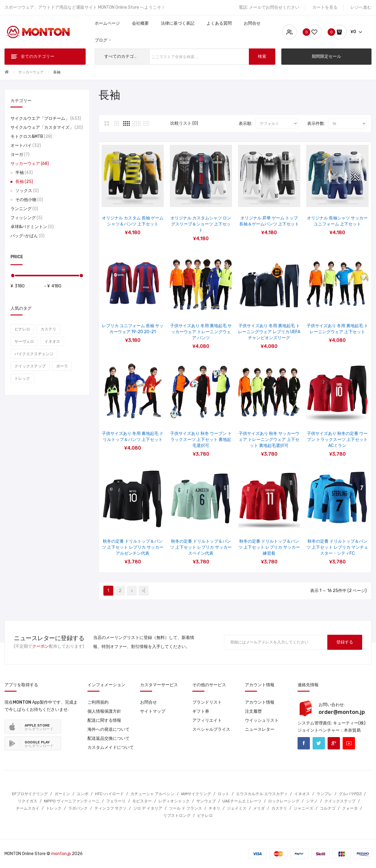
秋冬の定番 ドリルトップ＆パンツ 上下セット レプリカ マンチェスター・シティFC (337, 547)
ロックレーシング (284, 801)
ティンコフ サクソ (110, 808)
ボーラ (62, 366)
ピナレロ (22, 329)
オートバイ (26, 146)
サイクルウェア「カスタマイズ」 (47, 127)
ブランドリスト (207, 702)
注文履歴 (253, 711)
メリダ (259, 808)
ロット (223, 794)
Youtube (349, 743)
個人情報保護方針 (104, 711)
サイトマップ (153, 711)
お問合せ (148, 702)
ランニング (24, 209)
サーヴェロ (24, 341)
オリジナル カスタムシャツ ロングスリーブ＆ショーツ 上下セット (201, 224)
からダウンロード (39, 727)
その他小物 (29, 200)
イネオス (52, 341)
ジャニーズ (303, 808)
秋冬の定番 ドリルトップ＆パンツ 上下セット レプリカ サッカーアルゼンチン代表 (133, 547)
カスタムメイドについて (111, 747)
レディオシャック (174, 801)
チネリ (214, 808)
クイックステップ (30, 366)
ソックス (27, 191)
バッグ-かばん (28, 236)
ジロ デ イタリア (148, 808)
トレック (22, 378)
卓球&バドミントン (32, 227)
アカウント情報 (260, 702)
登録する (345, 642)
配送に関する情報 (104, 720)
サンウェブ (206, 801)
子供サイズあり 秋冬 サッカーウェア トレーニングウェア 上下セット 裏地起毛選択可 (269, 440)
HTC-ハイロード (109, 794)
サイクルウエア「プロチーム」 (46, 118)
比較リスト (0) (184, 123)
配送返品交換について (109, 738)
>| (143, 591)
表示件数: (316, 124)
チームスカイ (28, 808)
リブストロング (177, 815)
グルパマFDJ (350, 794)
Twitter (319, 743)
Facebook (304, 743)
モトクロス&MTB (31, 136)
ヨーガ (20, 155)
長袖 (57, 72)
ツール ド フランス (185, 808)
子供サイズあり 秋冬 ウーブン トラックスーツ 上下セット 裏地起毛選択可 (201, 440)
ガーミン (62, 794)
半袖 (24, 173)
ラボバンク (78, 808)
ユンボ (83, 794)
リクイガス (28, 801)
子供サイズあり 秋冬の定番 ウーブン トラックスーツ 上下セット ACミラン (337, 440)
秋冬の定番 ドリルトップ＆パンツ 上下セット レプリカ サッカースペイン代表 (201, 547)
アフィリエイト (207, 720)
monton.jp (61, 854)
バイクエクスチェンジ (34, 354)
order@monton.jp (342, 712)
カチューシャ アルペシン (152, 794)
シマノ (312, 801)
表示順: (245, 124)
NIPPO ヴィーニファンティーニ (72, 801)
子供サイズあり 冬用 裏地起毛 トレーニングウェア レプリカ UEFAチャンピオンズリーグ (269, 332)
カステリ (48, 329)
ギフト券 (201, 711)
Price (17, 257)
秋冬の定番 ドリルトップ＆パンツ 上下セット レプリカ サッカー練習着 (269, 547)
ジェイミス (237, 808)
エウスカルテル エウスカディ (262, 794)
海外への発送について (109, 729)
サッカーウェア (31, 72)
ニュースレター (260, 729)
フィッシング (26, 218)
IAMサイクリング (196, 794)
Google (334, 743)
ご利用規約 (98, 702)
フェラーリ (116, 801)
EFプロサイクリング (30, 794)
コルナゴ (328, 808)
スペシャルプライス (211, 729)
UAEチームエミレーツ (242, 801)
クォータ (350, 808)
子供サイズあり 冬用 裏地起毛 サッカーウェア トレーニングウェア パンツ (201, 332)
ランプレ (324, 794)
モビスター (142, 801)
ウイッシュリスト (262, 720)
